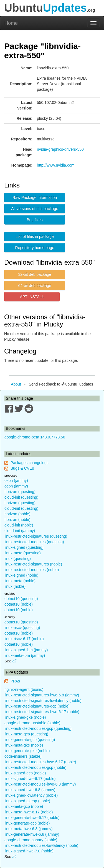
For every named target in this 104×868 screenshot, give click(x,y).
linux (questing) (18, 559)
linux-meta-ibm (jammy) (25, 655)
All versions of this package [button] (35, 209)
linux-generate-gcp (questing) (30, 740)
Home (11, 23)
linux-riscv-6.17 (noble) (24, 639)
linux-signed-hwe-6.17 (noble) (30, 779)
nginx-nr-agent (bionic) (24, 689)
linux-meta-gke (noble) (24, 745)
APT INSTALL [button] (32, 297)
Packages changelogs (30, 463)
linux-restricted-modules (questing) (34, 542)
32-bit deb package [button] (35, 274)
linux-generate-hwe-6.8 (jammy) (32, 834)
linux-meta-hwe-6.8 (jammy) (28, 829)
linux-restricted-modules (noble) (32, 570)
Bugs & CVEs (22, 468)
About (16, 384)
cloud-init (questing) (21, 497)
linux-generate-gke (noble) (27, 751)
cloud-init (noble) (19, 525)
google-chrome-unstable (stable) (32, 723)
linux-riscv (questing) (22, 628)
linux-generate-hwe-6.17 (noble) (32, 818)
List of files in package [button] (35, 236)
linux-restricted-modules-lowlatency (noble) (41, 845)
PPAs (15, 681)
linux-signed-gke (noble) (25, 717)
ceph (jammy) (16, 481)
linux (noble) (15, 586)
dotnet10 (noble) (19, 604)
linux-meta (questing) (23, 553)
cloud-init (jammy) (20, 531)
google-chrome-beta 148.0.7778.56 (35, 437)
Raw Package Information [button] (35, 198)
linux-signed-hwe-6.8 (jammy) (30, 790)
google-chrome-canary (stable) (31, 840)
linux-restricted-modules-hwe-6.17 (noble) (40, 762)
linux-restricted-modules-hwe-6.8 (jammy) (40, 784)
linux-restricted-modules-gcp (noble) (35, 767)
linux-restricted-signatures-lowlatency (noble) (43, 701)
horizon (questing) (20, 492)
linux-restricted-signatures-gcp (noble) (37, 706)
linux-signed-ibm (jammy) (26, 650)
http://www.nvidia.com (56, 165)
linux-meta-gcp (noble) (24, 806)
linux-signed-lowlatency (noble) (31, 795)
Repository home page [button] (35, 248)
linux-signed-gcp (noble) (25, 773)
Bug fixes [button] (35, 220)
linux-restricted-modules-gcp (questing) (38, 728)
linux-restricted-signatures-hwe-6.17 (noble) (42, 712)
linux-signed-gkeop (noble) (27, 801)
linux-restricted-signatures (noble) (33, 564)
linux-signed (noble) (21, 575)
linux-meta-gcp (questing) (26, 734)
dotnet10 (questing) (21, 599)
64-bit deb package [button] (35, 286)
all (14, 661)
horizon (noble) (17, 514)
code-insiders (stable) (23, 756)
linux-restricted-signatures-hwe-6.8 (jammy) (42, 695)
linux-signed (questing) (24, 547)
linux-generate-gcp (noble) (27, 823)
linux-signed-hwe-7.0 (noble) (29, 851)
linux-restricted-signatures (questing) (36, 536)
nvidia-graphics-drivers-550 (60, 149)
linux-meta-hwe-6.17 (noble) (29, 812)
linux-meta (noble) (20, 581)
